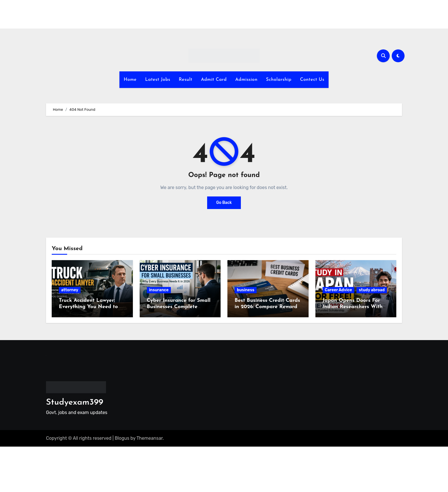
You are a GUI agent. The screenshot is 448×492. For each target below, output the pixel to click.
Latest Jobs (158, 80)
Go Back (224, 203)
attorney (70, 290)
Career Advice (339, 290)
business (246, 290)
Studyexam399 (75, 402)
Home (130, 80)
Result (186, 80)
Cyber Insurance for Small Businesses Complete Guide (179, 307)
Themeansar (150, 438)
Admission (246, 80)
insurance (159, 290)
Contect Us (312, 80)
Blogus (122, 438)
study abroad (372, 290)
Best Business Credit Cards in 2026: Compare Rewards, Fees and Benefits (268, 307)
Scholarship (279, 80)
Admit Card (214, 80)
